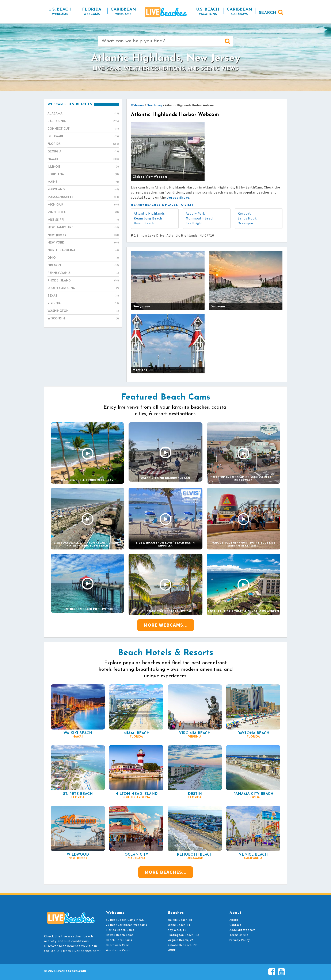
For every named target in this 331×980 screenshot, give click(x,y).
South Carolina (83, 288)
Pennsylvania (83, 273)
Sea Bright (194, 223)
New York (83, 243)
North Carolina (83, 250)
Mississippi (83, 220)
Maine (83, 182)
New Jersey (83, 235)
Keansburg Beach (148, 218)
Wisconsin (83, 319)
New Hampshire (83, 228)
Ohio (83, 258)
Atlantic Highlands (149, 214)
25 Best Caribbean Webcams (127, 925)
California (83, 121)
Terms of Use (239, 935)
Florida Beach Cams (120, 930)
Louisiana (83, 175)
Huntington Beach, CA (183, 935)
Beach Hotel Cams (119, 940)
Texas (83, 296)
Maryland (83, 190)
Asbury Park (195, 214)
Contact (235, 925)
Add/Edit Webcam (242, 930)
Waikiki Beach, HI (180, 920)
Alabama (83, 114)
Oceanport (246, 223)
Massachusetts (83, 197)
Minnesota (83, 213)
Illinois (83, 167)
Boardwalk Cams (118, 945)
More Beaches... (166, 872)
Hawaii (83, 159)
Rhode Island (83, 281)
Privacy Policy (240, 940)
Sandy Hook (247, 218)
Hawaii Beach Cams (120, 935)
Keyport (244, 214)
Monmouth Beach (200, 218)
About (234, 920)
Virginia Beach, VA (181, 940)
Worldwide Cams (118, 950)
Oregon (83, 266)
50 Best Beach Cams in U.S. (125, 920)
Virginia (83, 304)
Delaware (83, 137)
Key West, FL (177, 930)
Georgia (83, 152)
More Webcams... (166, 625)
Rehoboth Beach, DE (182, 945)
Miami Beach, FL (179, 925)
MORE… (173, 950)
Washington (83, 311)
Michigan (83, 205)
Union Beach (144, 223)
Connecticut (83, 129)
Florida (83, 144)
